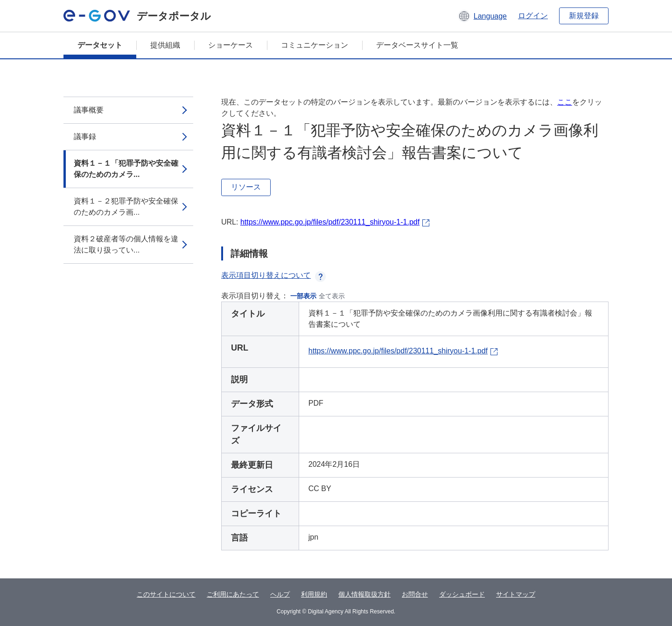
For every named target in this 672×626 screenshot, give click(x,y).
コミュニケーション (315, 45)
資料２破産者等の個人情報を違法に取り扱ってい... (126, 244)
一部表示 (303, 296)
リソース (246, 187)
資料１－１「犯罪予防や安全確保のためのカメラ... (126, 169)
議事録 (85, 137)
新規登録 (584, 16)
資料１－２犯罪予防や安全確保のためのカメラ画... (126, 207)
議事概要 (89, 110)
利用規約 (314, 594)
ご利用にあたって (233, 594)
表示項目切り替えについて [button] (273, 275)
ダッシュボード (462, 594)
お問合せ (415, 594)
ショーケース (231, 45)
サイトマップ (516, 594)
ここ (565, 102)
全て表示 (332, 296)
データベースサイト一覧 (417, 45)
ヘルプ (280, 594)
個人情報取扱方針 (364, 594)
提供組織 (165, 45)
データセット (100, 45)
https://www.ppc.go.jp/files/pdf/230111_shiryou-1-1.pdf (330, 222)
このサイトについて (166, 594)
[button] (482, 16)
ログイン (533, 16)
